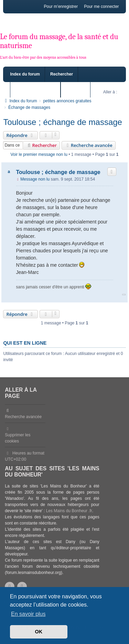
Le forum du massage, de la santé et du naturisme (59, 41)
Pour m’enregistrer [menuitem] (61, 7)
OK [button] (39, 632)
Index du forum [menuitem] (25, 74)
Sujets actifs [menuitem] (78, 90)
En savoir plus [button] (28, 614)
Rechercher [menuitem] (62, 74)
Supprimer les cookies (18, 438)
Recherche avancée (89, 145)
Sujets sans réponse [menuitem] (35, 90)
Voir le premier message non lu (39, 154)
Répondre (20, 135)
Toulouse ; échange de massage (63, 122)
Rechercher (41, 145)
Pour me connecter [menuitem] (101, 7)
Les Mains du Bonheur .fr (69, 511)
